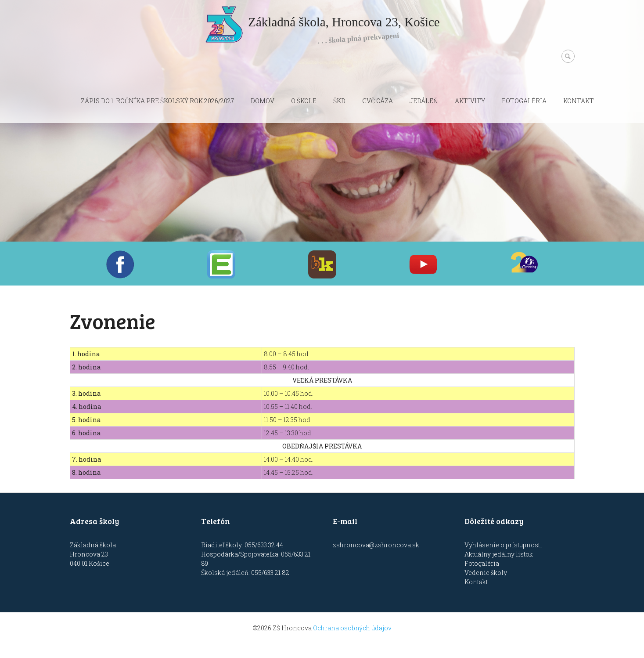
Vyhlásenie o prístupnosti (503, 545)
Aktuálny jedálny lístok (499, 554)
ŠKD (339, 101)
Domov (263, 101)
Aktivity (470, 101)
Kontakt (579, 101)
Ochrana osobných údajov (352, 628)
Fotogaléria (524, 101)
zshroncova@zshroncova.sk (376, 545)
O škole (304, 101)
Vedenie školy (486, 573)
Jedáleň (424, 101)
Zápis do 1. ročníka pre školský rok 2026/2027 (157, 101)
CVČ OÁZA (378, 101)
